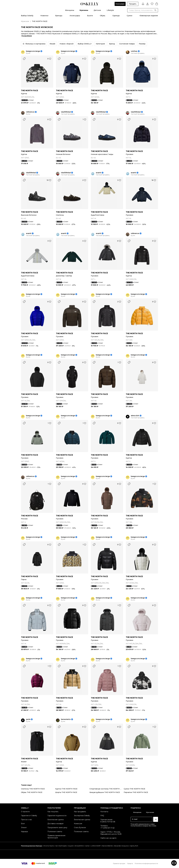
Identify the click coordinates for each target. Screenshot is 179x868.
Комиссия (78, 824)
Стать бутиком (80, 828)
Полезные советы (55, 832)
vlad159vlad (66, 112)
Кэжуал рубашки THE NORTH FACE (105, 792)
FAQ (102, 816)
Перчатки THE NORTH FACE (136, 792)
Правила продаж (119, 863)
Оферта (130, 863)
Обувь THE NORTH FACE (32, 792)
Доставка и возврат (56, 824)
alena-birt (135, 416)
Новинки (44, 16)
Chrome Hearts (49, 846)
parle (28, 719)
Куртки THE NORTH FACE (66, 789)
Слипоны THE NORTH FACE (33, 789)
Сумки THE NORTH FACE (134, 789)
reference (30, 112)
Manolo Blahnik (107, 846)
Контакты (104, 812)
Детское (97, 10)
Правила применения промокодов (56, 837)
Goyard (70, 846)
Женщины (70, 10)
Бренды (59, 16)
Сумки (129, 16)
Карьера (24, 832)
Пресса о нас (26, 820)
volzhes (134, 51)
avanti (99, 173)
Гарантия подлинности (57, 816)
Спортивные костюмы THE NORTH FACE (107, 789)
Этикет (24, 828)
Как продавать (80, 812)
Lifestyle (110, 10)
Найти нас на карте (108, 838)
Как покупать (53, 812)
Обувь (103, 16)
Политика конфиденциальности (146, 863)
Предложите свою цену (57, 828)
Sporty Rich (134, 846)
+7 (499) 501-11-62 (107, 828)
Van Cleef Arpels (61, 846)
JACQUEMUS (79, 846)
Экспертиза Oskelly (82, 816)
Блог (23, 824)
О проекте (25, 812)
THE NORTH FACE (30, 91)
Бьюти (90, 16)
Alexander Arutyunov (121, 846)
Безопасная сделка (56, 820)
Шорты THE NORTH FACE (66, 792)
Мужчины (84, 10)
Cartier (87, 846)
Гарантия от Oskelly (29, 816)
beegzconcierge (33, 51)
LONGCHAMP (96, 846)
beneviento (66, 719)
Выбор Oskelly (27, 16)
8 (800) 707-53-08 (108, 822)
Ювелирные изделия (149, 16)
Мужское (25, 21)
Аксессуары (75, 16)
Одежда (116, 16)
